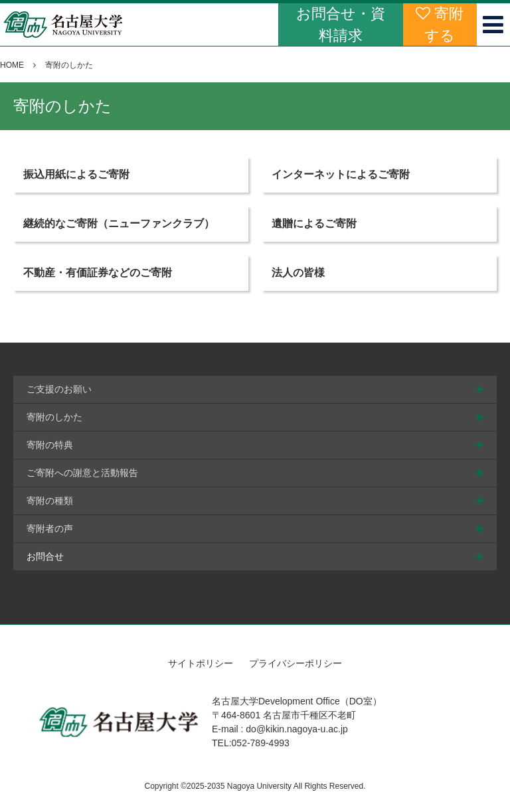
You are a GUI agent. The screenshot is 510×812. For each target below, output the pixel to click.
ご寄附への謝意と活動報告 (82, 473)
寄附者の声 (50, 528)
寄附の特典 (50, 445)
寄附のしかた (54, 417)
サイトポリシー (201, 663)
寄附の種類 (50, 501)
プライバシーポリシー (296, 663)
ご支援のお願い (59, 389)
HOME (12, 65)
